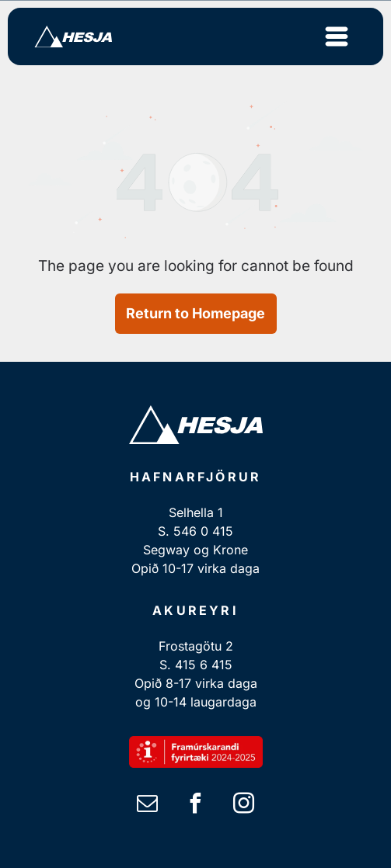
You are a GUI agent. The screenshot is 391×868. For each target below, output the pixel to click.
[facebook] (196, 806)
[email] (148, 806)
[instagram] (244, 806)
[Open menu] (337, 36)
